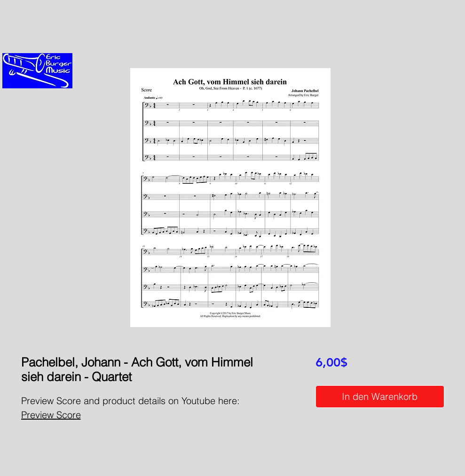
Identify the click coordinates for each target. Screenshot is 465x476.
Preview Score (51, 415)
